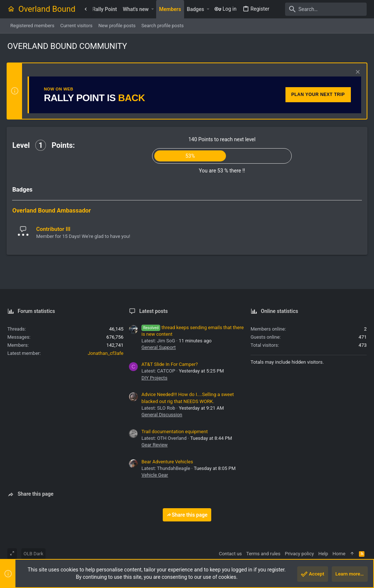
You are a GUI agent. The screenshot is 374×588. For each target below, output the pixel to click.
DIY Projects (154, 378)
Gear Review (154, 445)
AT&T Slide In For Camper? (170, 364)
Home (339, 554)
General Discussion (162, 415)
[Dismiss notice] (356, 73)
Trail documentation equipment (175, 432)
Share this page (187, 515)
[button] (153, 9)
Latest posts (154, 311)
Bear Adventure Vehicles (167, 462)
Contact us (231, 554)
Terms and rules (263, 554)
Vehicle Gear (155, 475)
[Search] (321, 9)
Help (323, 554)
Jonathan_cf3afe (106, 353)
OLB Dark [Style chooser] (33, 554)
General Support (159, 347)
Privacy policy (299, 554)
